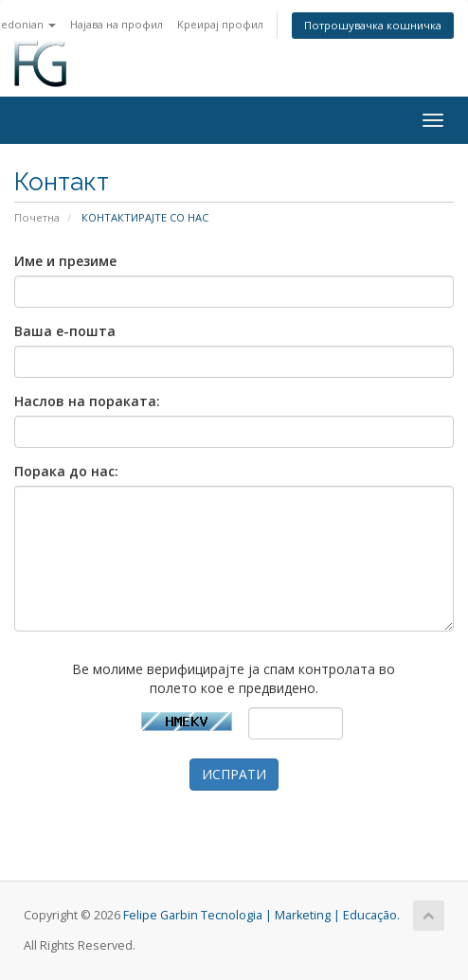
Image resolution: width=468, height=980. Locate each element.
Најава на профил (117, 24)
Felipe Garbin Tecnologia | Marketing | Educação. (261, 915)
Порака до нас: (66, 471)
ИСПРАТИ (234, 774)
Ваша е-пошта (65, 331)
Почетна (37, 217)
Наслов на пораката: (87, 401)
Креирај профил (220, 24)
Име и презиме (65, 261)
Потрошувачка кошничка (373, 25)
